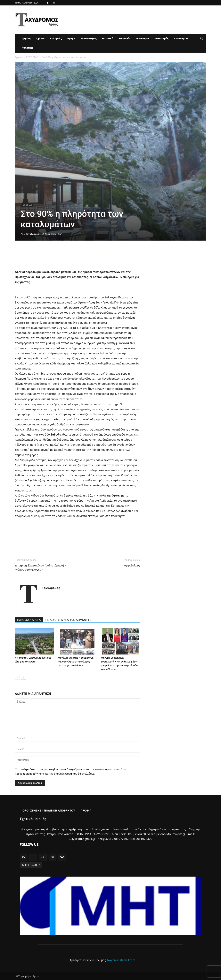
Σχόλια (40, 38)
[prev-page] (17, 677)
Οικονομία (142, 38)
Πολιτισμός (161, 38)
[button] (201, 39)
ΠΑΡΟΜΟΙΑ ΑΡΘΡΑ (29, 620)
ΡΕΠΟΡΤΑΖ (32, 57)
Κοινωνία (125, 38)
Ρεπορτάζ (56, 38)
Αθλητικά (28, 48)
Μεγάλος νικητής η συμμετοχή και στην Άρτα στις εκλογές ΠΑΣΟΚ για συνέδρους (76, 662)
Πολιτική (108, 38)
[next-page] (24, 677)
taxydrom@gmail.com (121, 960)
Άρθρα (71, 38)
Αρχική (26, 38)
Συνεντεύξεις (89, 38)
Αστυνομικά (181, 38)
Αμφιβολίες (132, 565)
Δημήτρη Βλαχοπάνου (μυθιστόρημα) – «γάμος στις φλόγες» (41, 568)
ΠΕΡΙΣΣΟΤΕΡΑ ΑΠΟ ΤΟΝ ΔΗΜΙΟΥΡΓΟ (69, 620)
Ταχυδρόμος (32, 234)
